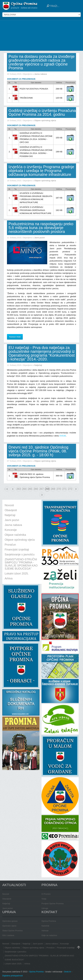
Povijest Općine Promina (52, 904)
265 (30, 489)
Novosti (6, 894)
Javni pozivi (39, 238)
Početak (5, 489)
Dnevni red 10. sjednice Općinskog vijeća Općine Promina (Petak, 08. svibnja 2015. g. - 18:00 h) (38, 451)
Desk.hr (68, 972)
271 (64, 489)
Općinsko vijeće (9, 926)
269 (53, 489)
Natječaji (38, 365)
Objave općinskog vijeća (45, 120)
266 (36, 489)
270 (59, 489)
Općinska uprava (10, 921)
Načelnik (45, 926)
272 (70, 489)
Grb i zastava (8, 935)
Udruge (45, 908)
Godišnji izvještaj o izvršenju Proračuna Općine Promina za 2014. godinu (42, 112)
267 (42, 489)
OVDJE (63, 436)
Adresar (45, 931)
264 (24, 489)
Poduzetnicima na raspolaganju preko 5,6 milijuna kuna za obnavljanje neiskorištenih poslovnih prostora (41, 228)
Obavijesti (7, 899)
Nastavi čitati (15, 337)
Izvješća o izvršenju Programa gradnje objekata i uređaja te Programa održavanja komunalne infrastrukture (41, 171)
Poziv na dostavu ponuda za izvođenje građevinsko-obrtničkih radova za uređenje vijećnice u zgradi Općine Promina (42, 62)
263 (19, 489)
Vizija (44, 899)
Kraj (42, 495)
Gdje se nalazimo (49, 935)
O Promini (46, 894)
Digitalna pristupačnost (13, 976)
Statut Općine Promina (12, 931)
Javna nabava (40, 74)
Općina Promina (49, 921)
